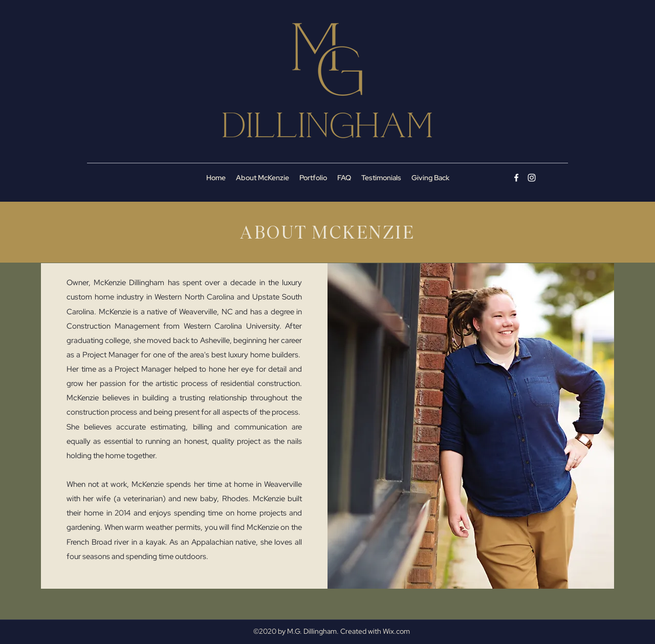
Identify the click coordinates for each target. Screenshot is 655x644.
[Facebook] (516, 178)
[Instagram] (532, 178)
